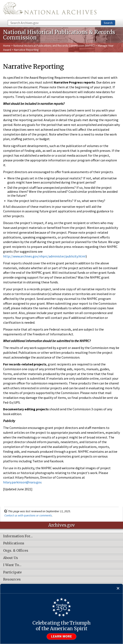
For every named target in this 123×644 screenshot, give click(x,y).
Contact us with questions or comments (28, 515)
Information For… (18, 536)
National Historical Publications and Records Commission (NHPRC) (54, 46)
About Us (11, 558)
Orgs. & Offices (16, 551)
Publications (14, 543)
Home (7, 46)
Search (108, 23)
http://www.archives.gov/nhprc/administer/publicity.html (44, 256)
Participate (12, 572)
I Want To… (12, 565)
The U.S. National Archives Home (50, 10)
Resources (12, 579)
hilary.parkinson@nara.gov (22, 482)
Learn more (61, 636)
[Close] (118, 589)
